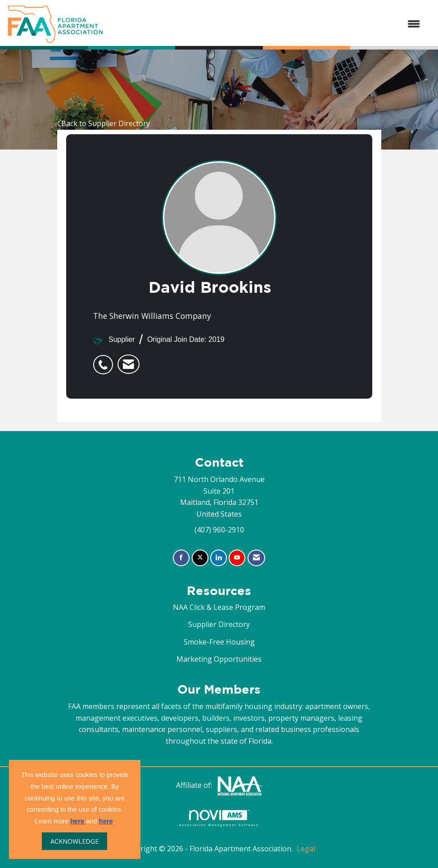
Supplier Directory (219, 624)
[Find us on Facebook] (181, 558)
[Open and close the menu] (266, 24)
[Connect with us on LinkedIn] (219, 558)
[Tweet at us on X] (200, 558)
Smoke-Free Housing (219, 642)
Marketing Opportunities (219, 659)
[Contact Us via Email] (256, 558)
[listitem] (105, 360)
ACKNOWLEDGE (75, 841)
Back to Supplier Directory (104, 123)
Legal (306, 849)
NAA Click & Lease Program (219, 607)
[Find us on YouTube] (237, 558)
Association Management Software (219, 818)
